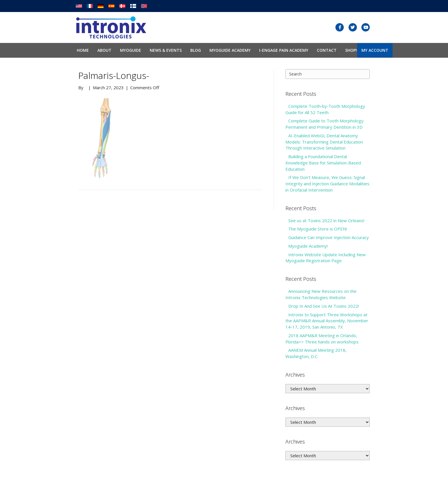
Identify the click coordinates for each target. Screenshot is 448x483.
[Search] (328, 74)
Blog (196, 50)
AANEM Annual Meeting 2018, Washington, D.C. (316, 353)
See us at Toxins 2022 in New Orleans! (326, 220)
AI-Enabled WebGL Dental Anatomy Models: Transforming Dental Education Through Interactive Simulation (324, 142)
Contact (327, 50)
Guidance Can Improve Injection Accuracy (329, 237)
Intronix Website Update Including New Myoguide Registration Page (326, 258)
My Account (375, 50)
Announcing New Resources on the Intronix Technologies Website (321, 294)
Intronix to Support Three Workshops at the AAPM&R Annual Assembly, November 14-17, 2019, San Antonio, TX (327, 321)
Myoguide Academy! (308, 246)
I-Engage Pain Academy (284, 50)
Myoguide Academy (230, 50)
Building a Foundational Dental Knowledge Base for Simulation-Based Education (323, 163)
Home (83, 50)
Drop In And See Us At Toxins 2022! (324, 306)
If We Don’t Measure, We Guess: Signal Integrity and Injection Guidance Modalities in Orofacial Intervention (327, 184)
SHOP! (351, 50)
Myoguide (131, 50)
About (104, 50)
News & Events (166, 50)
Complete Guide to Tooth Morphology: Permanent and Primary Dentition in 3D (325, 124)
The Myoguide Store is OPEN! (318, 229)
